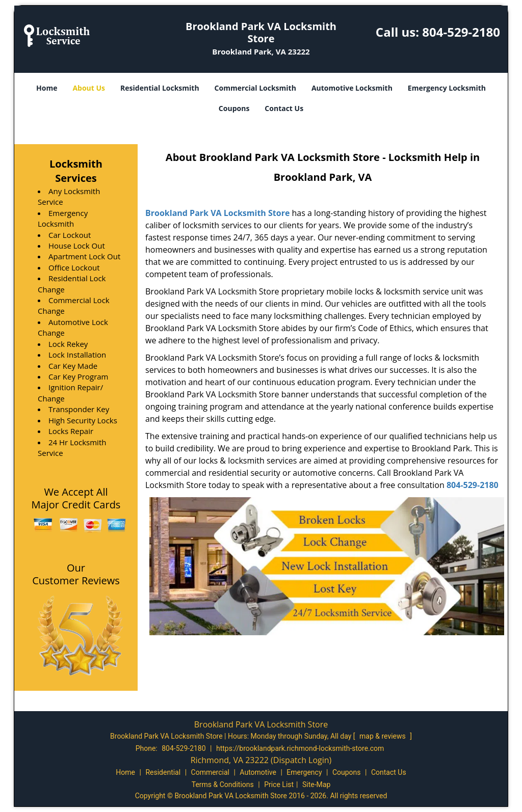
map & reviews (383, 736)
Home (47, 88)
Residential (163, 772)
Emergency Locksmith (447, 88)
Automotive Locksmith (352, 88)
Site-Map (316, 784)
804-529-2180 (461, 32)
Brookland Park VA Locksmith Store (217, 213)
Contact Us (284, 108)
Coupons (234, 108)
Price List (279, 784)
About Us (89, 88)
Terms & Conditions (223, 784)
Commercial (210, 772)
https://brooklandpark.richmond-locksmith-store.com (300, 748)
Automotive (258, 772)
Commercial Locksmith (255, 88)
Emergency (304, 772)
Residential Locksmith (160, 88)
